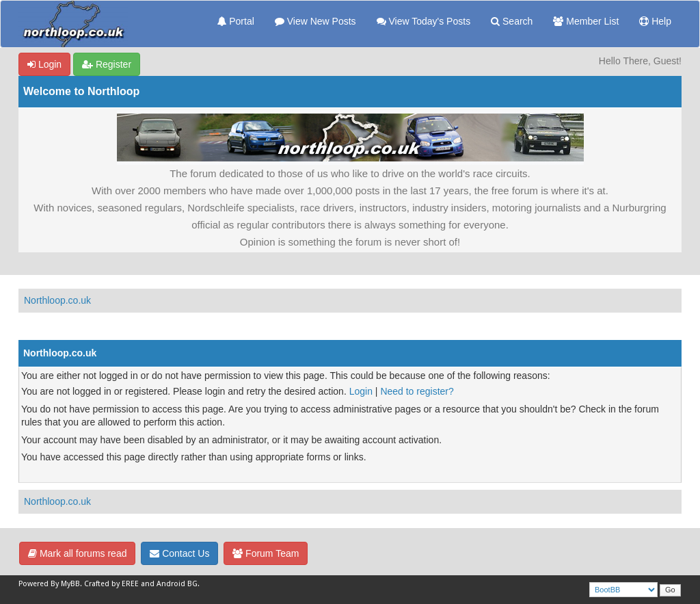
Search (512, 21)
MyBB (70, 584)
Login (44, 64)
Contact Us (179, 553)
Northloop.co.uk (57, 300)
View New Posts (315, 21)
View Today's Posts (424, 21)
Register (107, 64)
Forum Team (266, 553)
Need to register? (417, 391)
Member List (586, 21)
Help (655, 21)
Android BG (177, 584)
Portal (235, 21)
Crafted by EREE (111, 584)
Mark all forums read (77, 553)
